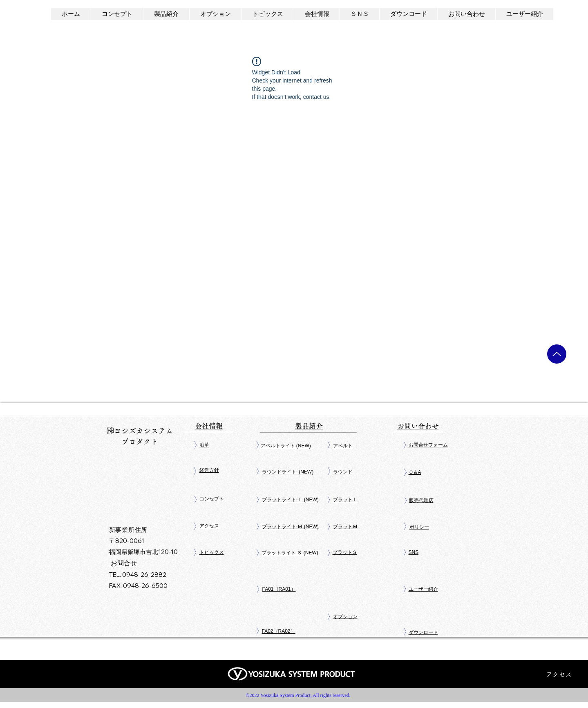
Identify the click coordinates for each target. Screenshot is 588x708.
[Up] (557, 354)
